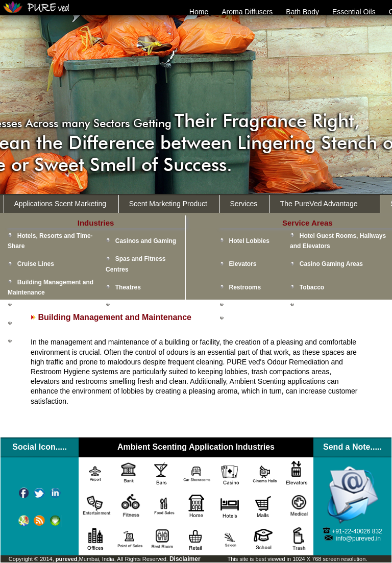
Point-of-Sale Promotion (335, 305)
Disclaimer (185, 559)
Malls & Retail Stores (146, 305)
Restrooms (245, 287)
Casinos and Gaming (146, 241)
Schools (29, 341)
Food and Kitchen (255, 305)
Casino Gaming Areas (331, 264)
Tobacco (312, 287)
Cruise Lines (36, 264)
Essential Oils (354, 12)
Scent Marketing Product (168, 204)
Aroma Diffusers (247, 12)
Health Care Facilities (48, 323)
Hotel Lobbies (249, 241)
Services (244, 204)
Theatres (128, 287)
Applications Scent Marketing (60, 204)
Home (199, 12)
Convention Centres (46, 305)
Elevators (243, 264)
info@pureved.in (358, 538)
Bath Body (302, 12)
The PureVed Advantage (319, 204)
